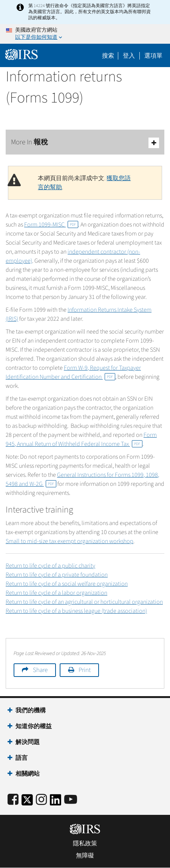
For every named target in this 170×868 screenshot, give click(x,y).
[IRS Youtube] (71, 800)
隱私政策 (85, 844)
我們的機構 (31, 710)
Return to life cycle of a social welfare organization (67, 584)
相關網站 (28, 774)
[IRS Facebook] (13, 800)
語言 (22, 758)
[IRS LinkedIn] (56, 802)
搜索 (108, 56)
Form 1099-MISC (51, 225)
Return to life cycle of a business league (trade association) (76, 611)
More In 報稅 (85, 143)
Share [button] (40, 670)
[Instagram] (41, 800)
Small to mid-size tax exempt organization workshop (70, 541)
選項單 (153, 56)
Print (85, 670)
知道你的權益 (34, 726)
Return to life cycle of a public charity (50, 566)
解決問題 (28, 742)
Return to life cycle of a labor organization (56, 593)
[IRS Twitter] (27, 802)
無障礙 (85, 856)
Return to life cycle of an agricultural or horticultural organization (84, 602)
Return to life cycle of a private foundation (57, 575)
